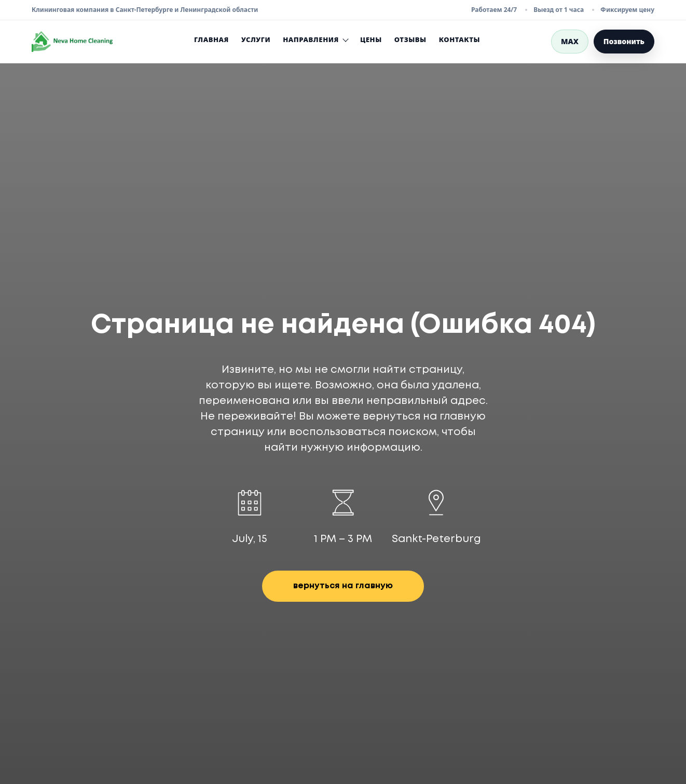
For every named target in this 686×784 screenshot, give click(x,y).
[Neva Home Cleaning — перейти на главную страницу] (72, 42)
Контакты (459, 39)
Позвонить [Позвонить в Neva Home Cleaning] (624, 41)
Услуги (256, 39)
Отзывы (410, 39)
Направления (315, 40)
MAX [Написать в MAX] (570, 41)
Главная (211, 39)
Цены (371, 39)
